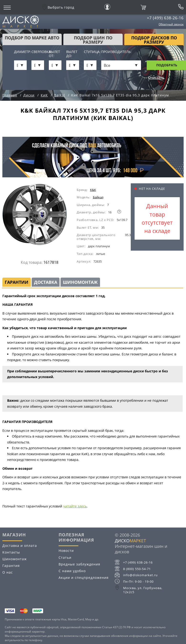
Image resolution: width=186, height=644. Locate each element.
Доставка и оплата (20, 546)
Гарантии (17, 282)
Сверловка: (38, 52)
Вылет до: (72, 54)
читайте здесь (75, 506)
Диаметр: (20, 52)
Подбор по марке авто (32, 38)
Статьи (65, 557)
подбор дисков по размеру (154, 40)
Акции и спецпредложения (84, 578)
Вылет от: (54, 54)
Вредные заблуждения (79, 564)
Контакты (11, 552)
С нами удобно (72, 571)
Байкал (98, 197)
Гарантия (11, 566)
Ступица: (90, 52)
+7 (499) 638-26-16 (165, 18)
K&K (93, 190)
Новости (66, 551)
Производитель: (116, 52)
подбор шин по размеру (93, 40)
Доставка (46, 282)
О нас (8, 572)
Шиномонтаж (80, 282)
